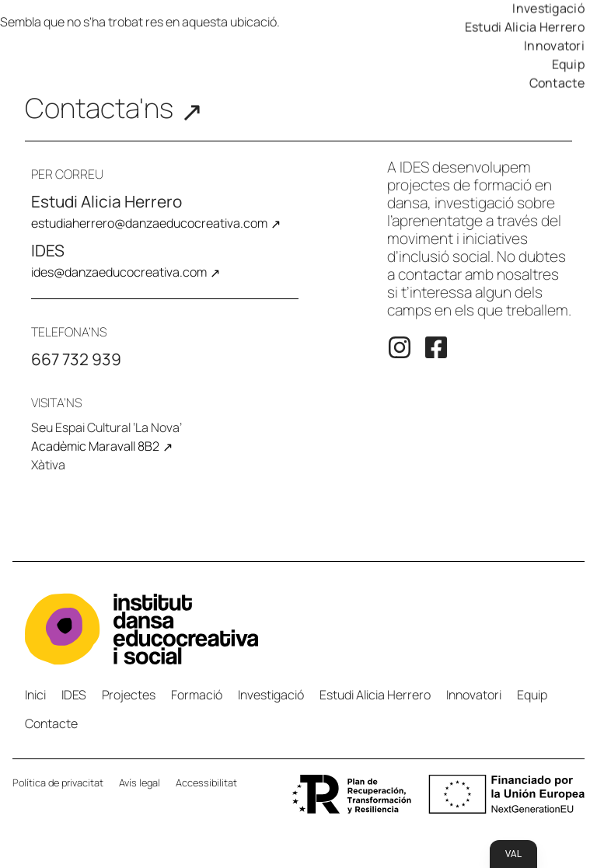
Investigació (271, 695)
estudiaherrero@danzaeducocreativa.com (149, 223)
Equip (569, 64)
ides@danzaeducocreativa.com (119, 272)
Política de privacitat (58, 783)
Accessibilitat (206, 783)
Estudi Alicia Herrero (525, 27)
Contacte (557, 83)
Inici (35, 695)
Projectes (129, 695)
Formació (197, 695)
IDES (74, 695)
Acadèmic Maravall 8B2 (95, 446)
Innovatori (554, 46)
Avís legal (140, 783)
